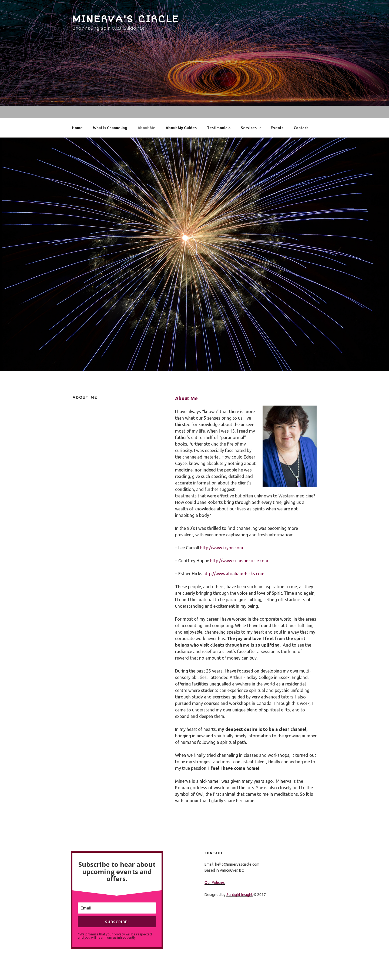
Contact (301, 128)
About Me (146, 128)
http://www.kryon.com (222, 548)
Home (77, 128)
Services (251, 128)
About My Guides (181, 128)
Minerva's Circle (126, 19)
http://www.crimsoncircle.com (239, 561)
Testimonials (219, 128)
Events (277, 128)
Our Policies (215, 882)
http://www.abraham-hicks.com (233, 574)
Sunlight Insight (239, 895)
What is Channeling (110, 128)
